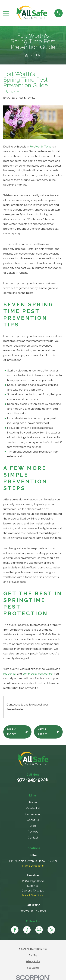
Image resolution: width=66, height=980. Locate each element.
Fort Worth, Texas (40, 147)
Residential (33, 808)
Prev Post (18, 732)
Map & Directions (33, 866)
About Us (33, 820)
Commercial (33, 814)
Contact (33, 838)
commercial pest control (38, 674)
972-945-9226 (33, 780)
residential (10, 674)
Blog (33, 826)
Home (33, 802)
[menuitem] (33, 955)
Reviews (33, 832)
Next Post (48, 732)
